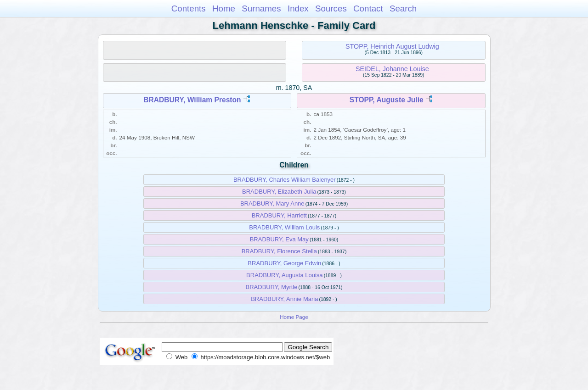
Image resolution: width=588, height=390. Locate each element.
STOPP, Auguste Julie (387, 100)
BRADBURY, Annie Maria (284, 299)
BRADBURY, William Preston (192, 100)
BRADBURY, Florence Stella (279, 251)
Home (224, 8)
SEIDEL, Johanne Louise (392, 69)
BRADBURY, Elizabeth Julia (279, 192)
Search (403, 8)
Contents (189, 8)
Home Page (294, 317)
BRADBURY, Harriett (279, 215)
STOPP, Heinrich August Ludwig (392, 46)
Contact (368, 8)
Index (298, 8)
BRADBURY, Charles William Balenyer (285, 180)
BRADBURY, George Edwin (284, 263)
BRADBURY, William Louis (284, 227)
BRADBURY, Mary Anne (272, 203)
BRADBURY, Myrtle (272, 287)
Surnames (261, 8)
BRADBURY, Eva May (279, 239)
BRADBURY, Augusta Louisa (284, 275)
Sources (331, 8)
